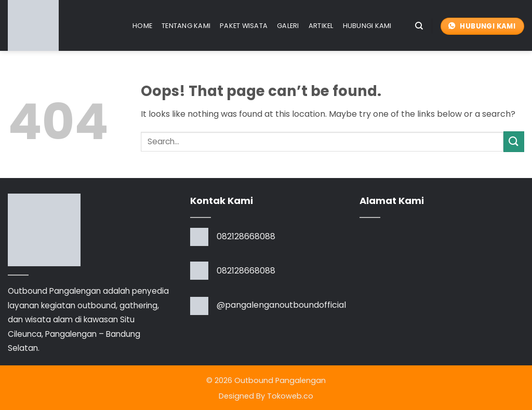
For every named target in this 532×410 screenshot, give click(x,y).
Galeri (288, 26)
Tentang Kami (186, 26)
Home (142, 26)
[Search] (419, 26)
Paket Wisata (244, 26)
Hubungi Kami (367, 26)
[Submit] (514, 141)
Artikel (321, 26)
